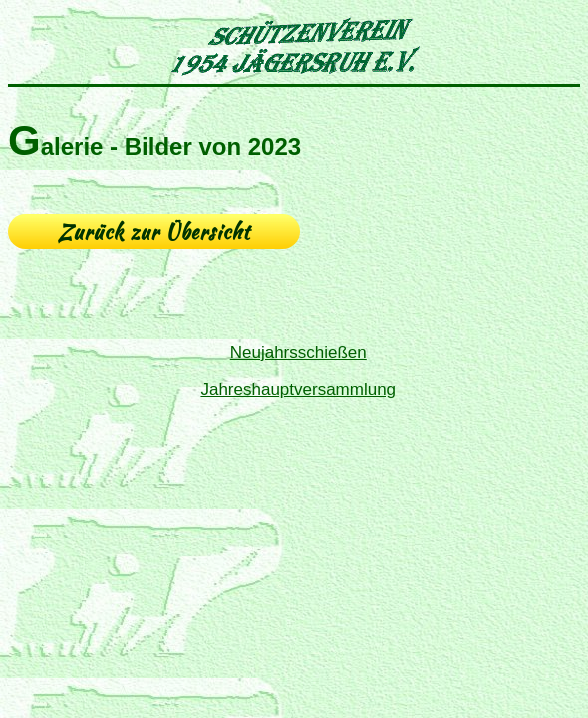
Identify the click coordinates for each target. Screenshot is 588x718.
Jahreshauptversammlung (298, 389)
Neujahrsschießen (298, 353)
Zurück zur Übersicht (154, 232)
